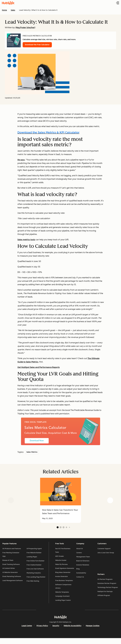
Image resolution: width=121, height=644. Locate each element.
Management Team (83, 559)
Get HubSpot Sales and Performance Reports (39, 367)
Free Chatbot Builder (35, 567)
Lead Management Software (11, 585)
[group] (60, 500)
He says (21, 160)
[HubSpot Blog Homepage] (8, 3)
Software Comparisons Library (64, 592)
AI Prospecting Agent (35, 551)
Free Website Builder (35, 555)
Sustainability (81, 575)
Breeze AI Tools (9, 563)
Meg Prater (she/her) (25, 28)
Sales (13, 10)
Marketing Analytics (35, 575)
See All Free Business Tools (63, 553)
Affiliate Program (103, 600)
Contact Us (80, 579)
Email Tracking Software (13, 567)
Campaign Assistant (63, 602)
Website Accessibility (73, 631)
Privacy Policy (42, 631)
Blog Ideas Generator (63, 578)
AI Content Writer (10, 571)
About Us (79, 551)
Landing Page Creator (63, 606)
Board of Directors (83, 563)
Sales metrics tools (26, 240)
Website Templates (62, 598)
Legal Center (27, 631)
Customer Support (103, 551)
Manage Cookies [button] (93, 631)
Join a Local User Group (105, 555)
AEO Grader (60, 558)
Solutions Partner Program (106, 587)
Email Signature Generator (61, 572)
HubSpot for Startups (104, 595)
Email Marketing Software (13, 579)
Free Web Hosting (34, 583)
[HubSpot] (61, 623)
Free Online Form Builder (36, 563)
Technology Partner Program (107, 591)
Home (4, 10)
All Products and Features (13, 551)
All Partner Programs (104, 583)
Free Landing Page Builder (37, 579)
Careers (79, 555)
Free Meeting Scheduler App (12, 557)
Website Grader (61, 563)
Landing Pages (33, 559)
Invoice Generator (62, 582)
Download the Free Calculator (37, 45)
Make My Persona (62, 567)
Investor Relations (82, 567)
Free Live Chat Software (36, 571)
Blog (78, 571)
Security (56, 631)
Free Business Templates (64, 586)
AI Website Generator (12, 575)
